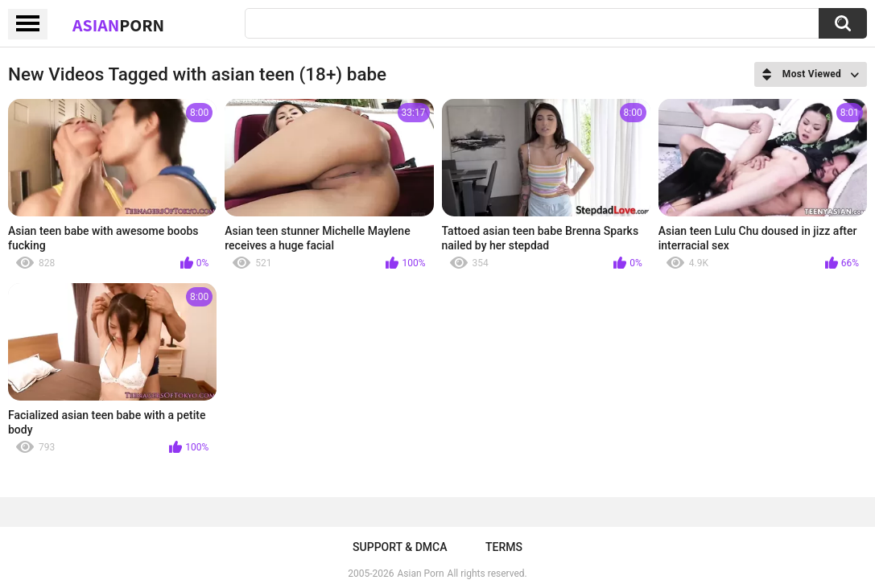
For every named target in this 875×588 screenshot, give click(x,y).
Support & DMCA (400, 547)
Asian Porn (421, 574)
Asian (118, 25)
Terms (504, 547)
